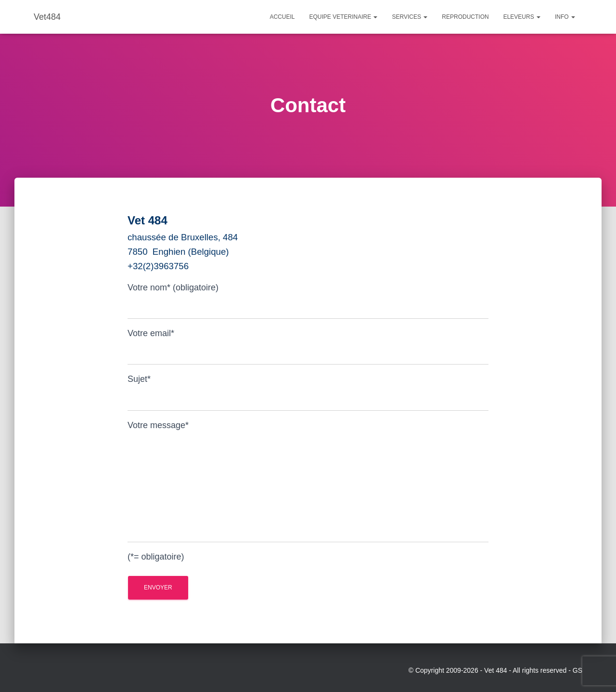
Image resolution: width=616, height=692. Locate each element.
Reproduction (465, 17)
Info (565, 17)
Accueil (282, 17)
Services (410, 17)
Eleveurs (522, 17)
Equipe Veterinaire (343, 17)
